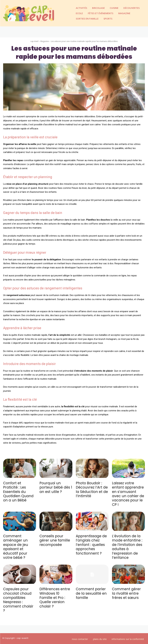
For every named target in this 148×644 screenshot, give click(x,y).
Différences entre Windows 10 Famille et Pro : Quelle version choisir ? (55, 595)
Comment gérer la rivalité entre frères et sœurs (126, 591)
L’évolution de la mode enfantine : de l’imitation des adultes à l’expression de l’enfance (127, 545)
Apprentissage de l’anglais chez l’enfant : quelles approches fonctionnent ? (91, 543)
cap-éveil (34, 41)
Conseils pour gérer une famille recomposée (55, 539)
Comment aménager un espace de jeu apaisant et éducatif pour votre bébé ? (16, 545)
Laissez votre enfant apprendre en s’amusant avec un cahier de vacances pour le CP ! (128, 493)
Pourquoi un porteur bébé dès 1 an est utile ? (56, 487)
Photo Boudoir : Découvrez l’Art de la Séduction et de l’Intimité (92, 489)
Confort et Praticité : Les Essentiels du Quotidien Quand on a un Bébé (18, 491)
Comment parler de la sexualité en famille (91, 591)
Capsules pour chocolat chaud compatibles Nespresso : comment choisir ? (19, 595)
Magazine (45, 41)
